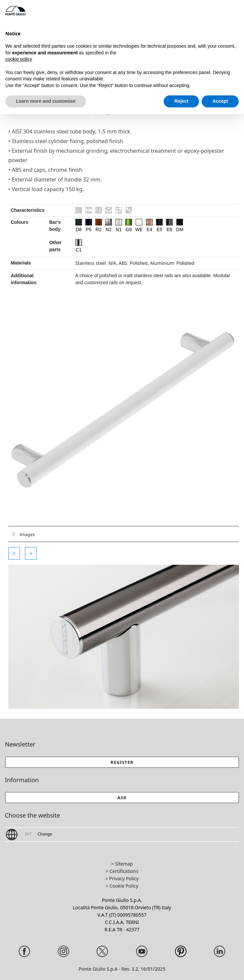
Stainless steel (91, 263)
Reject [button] (181, 101)
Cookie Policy (124, 886)
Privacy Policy (124, 878)
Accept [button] (220, 101)
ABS (123, 263)
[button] (14, 553)
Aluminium (162, 263)
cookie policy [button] (19, 59)
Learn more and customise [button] (46, 101)
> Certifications (122, 871)
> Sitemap (122, 864)
